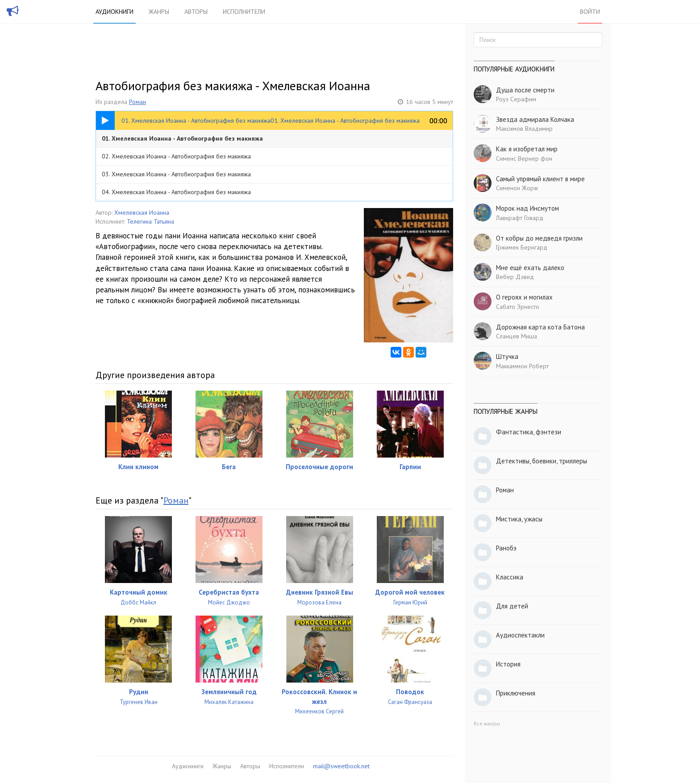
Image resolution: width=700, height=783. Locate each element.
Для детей (512, 606)
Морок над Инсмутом (527, 208)
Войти (590, 12)
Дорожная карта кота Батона (540, 327)
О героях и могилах (524, 297)
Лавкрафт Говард (520, 218)
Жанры (159, 12)
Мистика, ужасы (519, 519)
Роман (137, 102)
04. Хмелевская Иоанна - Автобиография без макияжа (176, 192)
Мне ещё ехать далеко (530, 268)
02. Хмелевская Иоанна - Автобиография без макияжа (176, 156)
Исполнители (244, 12)
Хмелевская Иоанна (142, 212)
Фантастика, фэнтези (529, 432)
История (508, 664)
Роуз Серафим (516, 99)
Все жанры (487, 723)
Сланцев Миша (517, 336)
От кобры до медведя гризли (539, 238)
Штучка (507, 356)
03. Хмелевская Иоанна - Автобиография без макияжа (176, 174)
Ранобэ (506, 548)
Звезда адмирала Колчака (535, 119)
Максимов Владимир (524, 129)
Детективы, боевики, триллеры (542, 461)
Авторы (196, 12)
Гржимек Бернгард (522, 247)
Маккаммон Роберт (522, 366)
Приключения (516, 693)
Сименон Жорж (517, 188)
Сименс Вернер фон (524, 158)
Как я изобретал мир (527, 149)
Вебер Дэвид (515, 277)
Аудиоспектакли (520, 635)
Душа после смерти (525, 90)
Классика (510, 577)
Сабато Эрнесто (518, 307)
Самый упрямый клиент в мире (540, 179)
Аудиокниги (115, 12)
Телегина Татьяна (150, 221)
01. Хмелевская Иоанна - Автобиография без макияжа (182, 138)
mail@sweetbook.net (341, 766)
